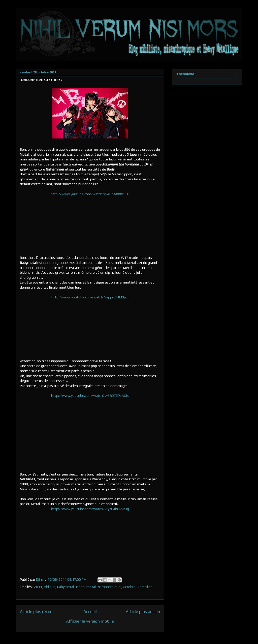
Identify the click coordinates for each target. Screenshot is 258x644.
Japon (80, 587)
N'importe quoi (109, 587)
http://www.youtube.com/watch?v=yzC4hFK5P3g (90, 509)
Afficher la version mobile (90, 621)
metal (91, 587)
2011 (38, 587)
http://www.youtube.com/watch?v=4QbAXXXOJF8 (90, 194)
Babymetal (66, 587)
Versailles (145, 587)
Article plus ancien (143, 611)
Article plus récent (37, 611)
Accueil (90, 611)
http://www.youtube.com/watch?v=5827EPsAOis (90, 396)
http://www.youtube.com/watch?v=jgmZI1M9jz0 (90, 297)
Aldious (50, 587)
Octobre (129, 587)
